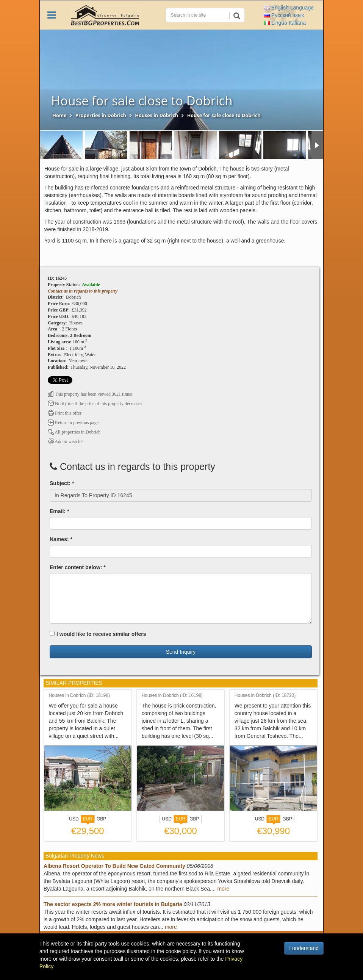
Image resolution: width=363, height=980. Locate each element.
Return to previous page (73, 423)
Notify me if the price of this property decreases (95, 404)
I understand (304, 948)
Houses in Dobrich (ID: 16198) (172, 696)
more (223, 889)
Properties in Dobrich (101, 115)
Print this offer (65, 413)
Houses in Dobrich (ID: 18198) (79, 696)
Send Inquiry (181, 652)
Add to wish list (66, 441)
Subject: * (62, 483)
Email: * (59, 511)
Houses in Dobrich (156, 115)
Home (59, 115)
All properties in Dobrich (74, 432)
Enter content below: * (78, 567)
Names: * (61, 539)
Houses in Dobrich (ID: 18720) (265, 696)
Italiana (285, 23)
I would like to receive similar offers (98, 634)
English (289, 8)
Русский (284, 15)
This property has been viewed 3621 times (90, 394)
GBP (101, 819)
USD (74, 819)
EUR (88, 820)
